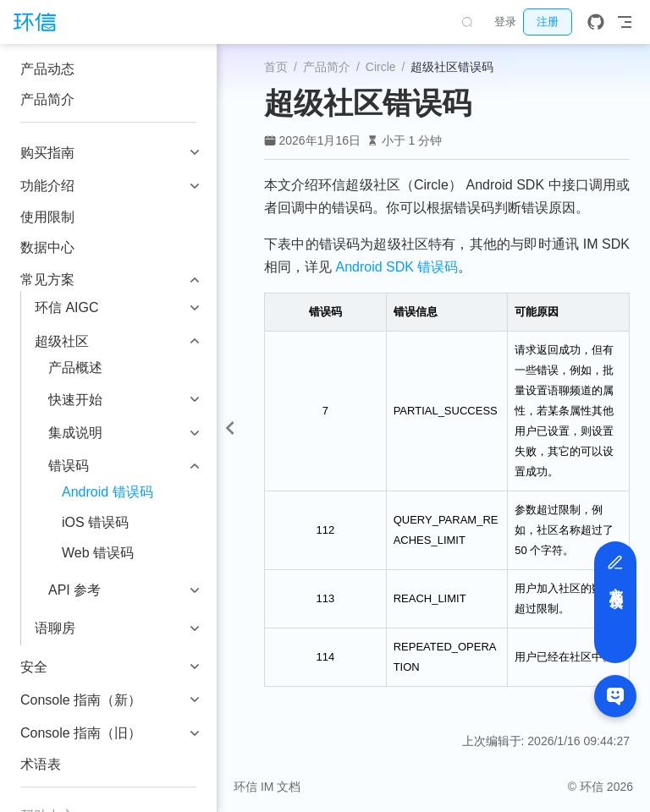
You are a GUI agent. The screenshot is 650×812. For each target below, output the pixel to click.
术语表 (41, 764)
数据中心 (47, 247)
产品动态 (47, 69)
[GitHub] (596, 22)
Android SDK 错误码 (397, 267)
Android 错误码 (107, 492)
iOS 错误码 (95, 522)
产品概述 (75, 368)
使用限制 (47, 217)
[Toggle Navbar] (625, 22)
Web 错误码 (98, 553)
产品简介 (47, 99)
